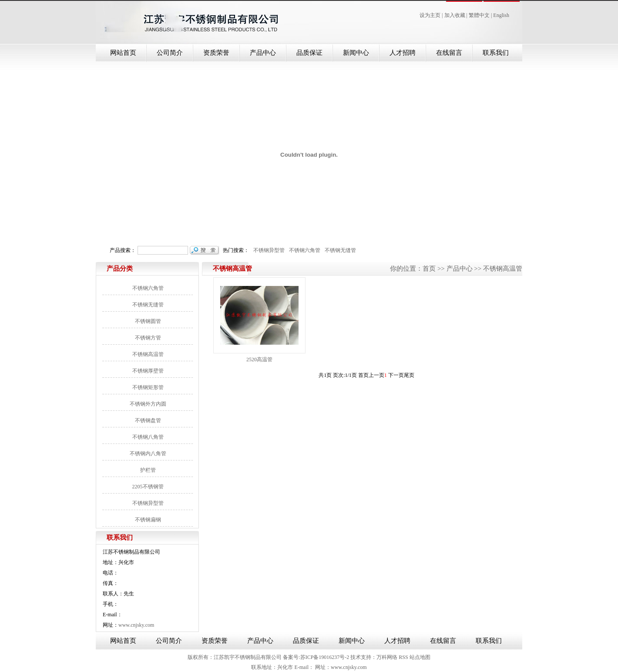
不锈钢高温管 (148, 354)
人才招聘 (403, 53)
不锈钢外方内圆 (148, 404)
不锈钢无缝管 (339, 250)
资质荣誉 (216, 53)
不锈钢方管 (148, 338)
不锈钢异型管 (268, 250)
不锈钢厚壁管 (148, 371)
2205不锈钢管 (148, 487)
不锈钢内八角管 (148, 454)
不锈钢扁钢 (148, 520)
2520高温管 (259, 360)
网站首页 (123, 53)
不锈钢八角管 (148, 437)
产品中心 (263, 53)
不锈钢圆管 (148, 321)
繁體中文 (479, 15)
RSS (403, 657)
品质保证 (309, 53)
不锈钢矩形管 (148, 387)
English (501, 15)
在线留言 (449, 53)
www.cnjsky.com (136, 625)
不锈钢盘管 (148, 420)
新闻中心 (356, 53)
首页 (429, 269)
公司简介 (170, 53)
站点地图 (420, 657)
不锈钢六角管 (303, 250)
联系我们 (496, 53)
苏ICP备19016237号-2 (325, 657)
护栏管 (148, 470)
